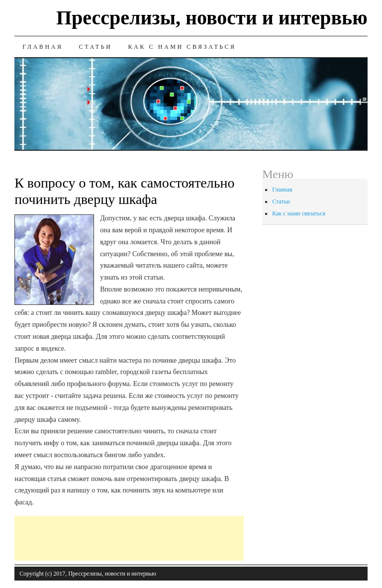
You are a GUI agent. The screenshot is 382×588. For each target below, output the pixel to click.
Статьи (96, 47)
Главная (43, 47)
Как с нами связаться (182, 47)
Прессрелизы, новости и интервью (212, 18)
